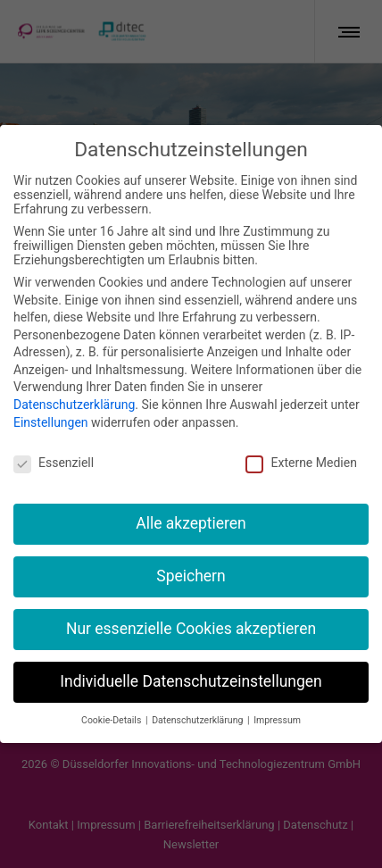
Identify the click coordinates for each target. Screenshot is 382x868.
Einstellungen (51, 405)
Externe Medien (301, 444)
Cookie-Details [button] (112, 702)
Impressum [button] (277, 702)
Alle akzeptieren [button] (191, 505)
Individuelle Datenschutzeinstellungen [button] (191, 664)
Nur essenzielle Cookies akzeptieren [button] (191, 611)
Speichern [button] (191, 558)
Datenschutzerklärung (74, 387)
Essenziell (54, 444)
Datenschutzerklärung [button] (199, 702)
